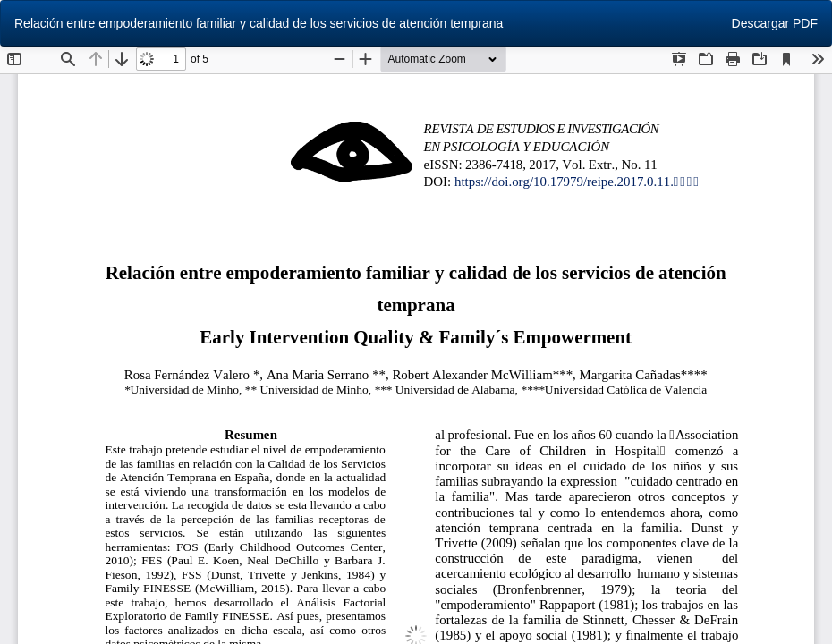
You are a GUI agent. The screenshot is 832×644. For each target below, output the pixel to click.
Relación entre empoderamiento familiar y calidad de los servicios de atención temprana (259, 23)
